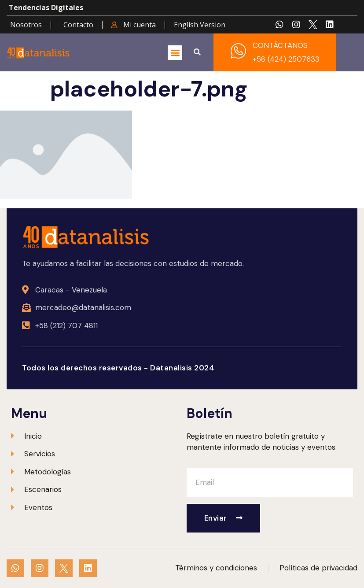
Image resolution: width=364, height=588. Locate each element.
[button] (175, 53)
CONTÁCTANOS (280, 45)
